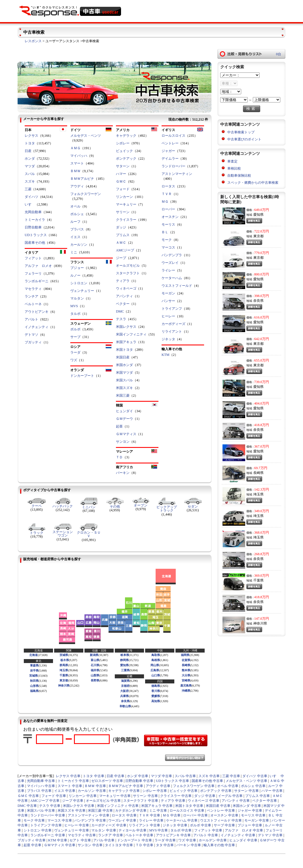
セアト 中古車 (80, 840)
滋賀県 (125, 681)
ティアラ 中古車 (173, 801)
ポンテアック (126, 159)
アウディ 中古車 (158, 786)
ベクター (123, 304)
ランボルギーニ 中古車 (48, 835)
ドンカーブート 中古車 (134, 840)
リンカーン (124, 197)
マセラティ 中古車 (82, 835)
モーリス (168, 225)
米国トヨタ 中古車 (189, 806)
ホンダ (30, 159)
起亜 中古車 (32, 845)
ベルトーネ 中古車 (139, 835)
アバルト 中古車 (206, 835)
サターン (123, 166)
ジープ (121, 258)
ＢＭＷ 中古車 (95, 786)
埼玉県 (64, 670)
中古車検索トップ (241, 132)
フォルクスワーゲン (86, 194)
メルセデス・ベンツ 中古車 (246, 781)
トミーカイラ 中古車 (73, 781)
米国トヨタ (124, 350)
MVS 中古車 (158, 830)
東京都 (64, 680)
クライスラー (126, 220)
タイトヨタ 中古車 (119, 845)
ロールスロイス (173, 136)
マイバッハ (79, 156)
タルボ (75, 314)
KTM (166, 355)
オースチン (170, 217)
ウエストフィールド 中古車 (221, 820)
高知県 (156, 701)
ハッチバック (63, 506)
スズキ (30, 181)
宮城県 (33, 676)
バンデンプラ (172, 255)
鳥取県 (156, 655)
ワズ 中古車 (187, 840)
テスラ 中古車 (50, 806)
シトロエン (79, 283)
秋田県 (34, 681)
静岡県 (124, 660)
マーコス (168, 247)
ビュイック (124, 151)
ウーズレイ (170, 263)
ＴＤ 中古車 (144, 845)
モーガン (168, 293)
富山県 (95, 660)
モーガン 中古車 (257, 820)
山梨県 (95, 675)
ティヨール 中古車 (133, 830)
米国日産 (123, 357)
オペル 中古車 (228, 786)
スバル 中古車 (185, 776)
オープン (141, 505)
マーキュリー (126, 204)
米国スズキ (124, 388)
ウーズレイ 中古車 (122, 820)
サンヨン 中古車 (90, 845)
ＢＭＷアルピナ (82, 179)
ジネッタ (168, 339)
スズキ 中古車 (209, 776)
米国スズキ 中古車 (72, 811)
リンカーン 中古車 (83, 796)
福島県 (34, 691)
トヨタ (30, 143)
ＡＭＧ (75, 148)
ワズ (74, 360)
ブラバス (77, 229)
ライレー (168, 270)
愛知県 (124, 665)
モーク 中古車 (34, 820)
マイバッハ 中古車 (41, 786)
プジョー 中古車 (250, 825)
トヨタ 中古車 (93, 776)
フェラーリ (33, 273)
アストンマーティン (177, 174)
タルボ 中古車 (181, 830)
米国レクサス (126, 327)
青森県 (34, 665)
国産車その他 (35, 243)
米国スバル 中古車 (41, 811)
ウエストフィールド (177, 286)
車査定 (232, 161)
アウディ (77, 186)
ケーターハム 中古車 (182, 820)
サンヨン (123, 442)
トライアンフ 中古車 (46, 825)
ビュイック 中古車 (184, 791)
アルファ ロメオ (38, 266)
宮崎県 (186, 680)
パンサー (168, 301)
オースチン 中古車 (224, 815)
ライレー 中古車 (151, 820)
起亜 (119, 426)
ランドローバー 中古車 (48, 815)
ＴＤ (119, 457)
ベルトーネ (33, 304)
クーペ (37, 506)
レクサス (31, 136)
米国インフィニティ (131, 334)
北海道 (33, 655)
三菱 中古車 (231, 776)
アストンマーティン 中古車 (89, 815)
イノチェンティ (37, 327)
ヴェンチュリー (82, 291)
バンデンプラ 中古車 (90, 820)
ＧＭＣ (121, 181)
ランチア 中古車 (110, 835)
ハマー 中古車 (272, 791)
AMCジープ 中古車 (45, 801)
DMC (120, 311)
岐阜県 (125, 655)
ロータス (168, 186)
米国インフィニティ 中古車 (118, 806)
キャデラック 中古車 (124, 791)
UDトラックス (36, 235)
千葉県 (64, 675)
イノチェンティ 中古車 (238, 835)
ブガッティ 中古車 (32, 840)
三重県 (125, 670)
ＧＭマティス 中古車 (60, 845)
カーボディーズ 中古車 (109, 825)
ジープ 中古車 (73, 801)
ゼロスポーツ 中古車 (107, 781)
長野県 (95, 680)
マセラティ (33, 289)
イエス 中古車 (65, 791)
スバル (30, 174)
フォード (123, 189)
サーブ (75, 337)
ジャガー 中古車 (250, 811)
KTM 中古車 (58, 840)
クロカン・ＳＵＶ (89, 534)
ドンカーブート (82, 376)
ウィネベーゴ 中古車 (203, 801)
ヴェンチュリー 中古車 (72, 830)
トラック (37, 533)
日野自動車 (33, 227)
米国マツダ (124, 373)
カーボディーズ (173, 324)
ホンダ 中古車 (138, 776)
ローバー (168, 209)
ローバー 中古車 (195, 815)
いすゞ (30, 204)
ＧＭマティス (126, 434)
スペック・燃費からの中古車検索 (253, 183)
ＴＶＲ (167, 194)
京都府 (125, 686)
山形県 (34, 686)
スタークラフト (128, 273)
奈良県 (125, 701)
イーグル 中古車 (230, 796)
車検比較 (234, 168)
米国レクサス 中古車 (79, 806)
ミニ (74, 252)
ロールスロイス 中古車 (187, 811)
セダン (193, 506)
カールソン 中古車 (92, 791)
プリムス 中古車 (258, 796)
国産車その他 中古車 (207, 781)
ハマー (121, 174)
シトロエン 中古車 (38, 830)
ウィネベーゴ (126, 288)
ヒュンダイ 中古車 (243, 840)
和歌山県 (125, 706)
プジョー (77, 268)
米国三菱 (123, 395)
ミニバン (89, 507)
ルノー (75, 275)
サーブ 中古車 (224, 825)
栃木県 (65, 660)
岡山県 (155, 665)
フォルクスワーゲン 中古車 (194, 786)
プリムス (123, 235)
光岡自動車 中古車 (41, 781)
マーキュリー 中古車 (115, 796)
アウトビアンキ (37, 312)
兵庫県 (124, 696)
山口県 (156, 675)
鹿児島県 (186, 686)
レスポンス (33, 41)
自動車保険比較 (239, 176)
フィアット (33, 258)
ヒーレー (168, 316)
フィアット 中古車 (208, 830)
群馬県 (64, 665)
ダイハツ (31, 197)
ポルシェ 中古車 (253, 786)
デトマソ (31, 335)
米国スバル (124, 380)
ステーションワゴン (63, 534)
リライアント (172, 332)
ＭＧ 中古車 (172, 815)
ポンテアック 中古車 (216, 791)
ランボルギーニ (37, 281)
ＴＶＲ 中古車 (150, 815)
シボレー (123, 143)
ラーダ (75, 352)
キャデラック (126, 136)
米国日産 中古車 (218, 806)
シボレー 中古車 (155, 791)
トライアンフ (172, 309)
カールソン (79, 245)
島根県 (156, 660)
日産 (28, 151)
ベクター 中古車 (265, 801)
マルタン (77, 298)
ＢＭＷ (75, 171)
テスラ (121, 319)
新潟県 (94, 655)
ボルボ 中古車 (201, 825)
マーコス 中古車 (60, 820)
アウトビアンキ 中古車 (173, 835)
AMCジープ (125, 250)
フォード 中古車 (54, 796)
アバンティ (124, 296)
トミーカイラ (35, 220)
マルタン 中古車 (104, 830)
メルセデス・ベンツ (86, 136)
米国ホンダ (124, 365)
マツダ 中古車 (161, 776)
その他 (115, 506)
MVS (74, 306)
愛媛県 (156, 696)
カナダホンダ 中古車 (131, 811)
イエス (75, 237)
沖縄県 (186, 691)
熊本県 (186, 670)
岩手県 (34, 671)
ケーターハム (172, 278)
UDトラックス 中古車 (172, 781)
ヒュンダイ (124, 411)
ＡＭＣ (121, 243)
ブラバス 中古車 (39, 791)
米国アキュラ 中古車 (157, 806)
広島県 (155, 670)
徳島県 (156, 686)
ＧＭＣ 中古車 (28, 796)
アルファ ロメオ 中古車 (244, 830)
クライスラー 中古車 (176, 796)
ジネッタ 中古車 (175, 825)
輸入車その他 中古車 (219, 845)
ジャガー (168, 151)
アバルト (31, 319)
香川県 (156, 691)
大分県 (186, 675)
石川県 (95, 665)
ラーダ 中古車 (165, 840)
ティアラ (123, 281)
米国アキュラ (126, 342)
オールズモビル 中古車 (103, 801)
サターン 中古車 (246, 791)
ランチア (31, 296)
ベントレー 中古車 (221, 811)
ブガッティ (33, 342)
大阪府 (124, 691)
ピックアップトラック (167, 509)
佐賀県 (186, 660)
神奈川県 (64, 686)
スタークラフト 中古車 (141, 801)
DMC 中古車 (27, 806)
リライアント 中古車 (144, 825)
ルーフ (75, 222)
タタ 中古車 (165, 845)
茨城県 (64, 655)
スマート (77, 163)
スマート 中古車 (70, 786)
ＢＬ (165, 232)
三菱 (28, 189)
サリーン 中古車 (145, 796)
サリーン (123, 212)
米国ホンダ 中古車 (247, 806)
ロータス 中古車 (124, 815)
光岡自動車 (33, 212)
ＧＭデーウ (124, 419)
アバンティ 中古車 (236, 801)
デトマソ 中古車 (270, 835)
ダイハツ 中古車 (255, 776)
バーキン (123, 473)
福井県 (95, 670)
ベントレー (170, 143)
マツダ (30, 166)
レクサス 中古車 (68, 776)
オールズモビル (128, 266)
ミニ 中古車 (158, 811)
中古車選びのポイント (244, 139)
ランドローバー (173, 166)
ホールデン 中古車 (213, 840)
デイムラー (170, 159)
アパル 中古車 (104, 840)
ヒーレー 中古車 (77, 825)
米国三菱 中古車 (100, 811)
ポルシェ (77, 214)
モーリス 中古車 (253, 815)
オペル (75, 206)
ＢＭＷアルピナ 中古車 (126, 786)
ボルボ (75, 329)
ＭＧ (165, 202)
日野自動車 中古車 (139, 781)
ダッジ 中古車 (205, 796)
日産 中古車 (116, 776)
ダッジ (121, 227)
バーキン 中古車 (189, 845)
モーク (167, 240)
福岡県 (185, 655)
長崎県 (186, 665)
